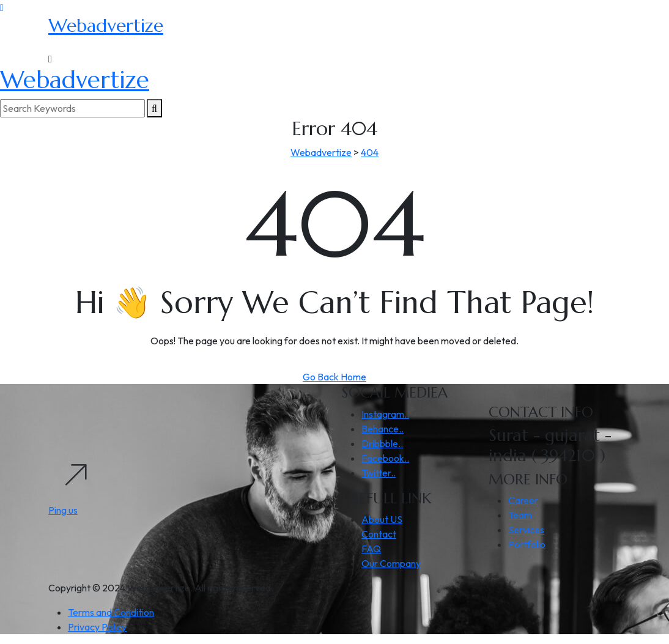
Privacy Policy (97, 627)
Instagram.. (385, 414)
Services (526, 530)
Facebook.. (385, 458)
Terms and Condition (111, 612)
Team (520, 515)
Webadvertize (106, 25)
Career (523, 500)
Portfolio (527, 544)
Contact (379, 534)
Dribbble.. (382, 443)
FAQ (371, 549)
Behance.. (383, 429)
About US (382, 519)
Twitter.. (379, 473)
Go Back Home (334, 377)
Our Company (391, 563)
